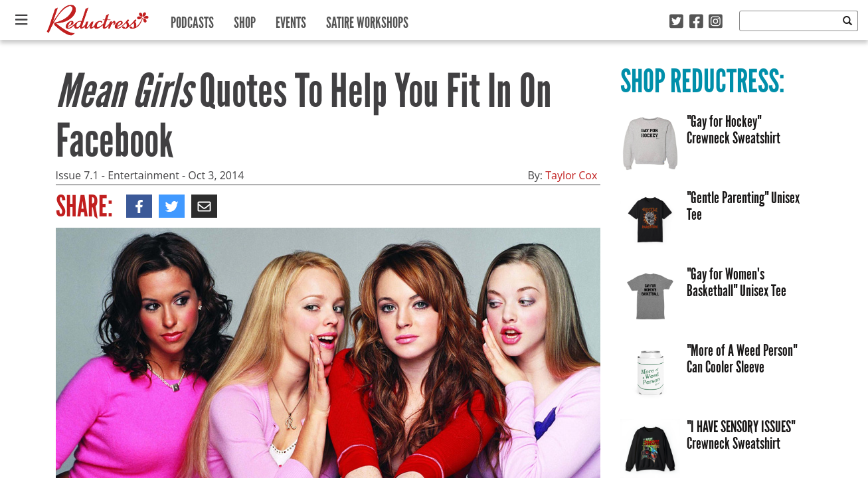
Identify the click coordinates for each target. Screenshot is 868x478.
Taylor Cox (571, 175)
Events (291, 20)
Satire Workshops (367, 20)
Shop (245, 20)
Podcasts (192, 20)
